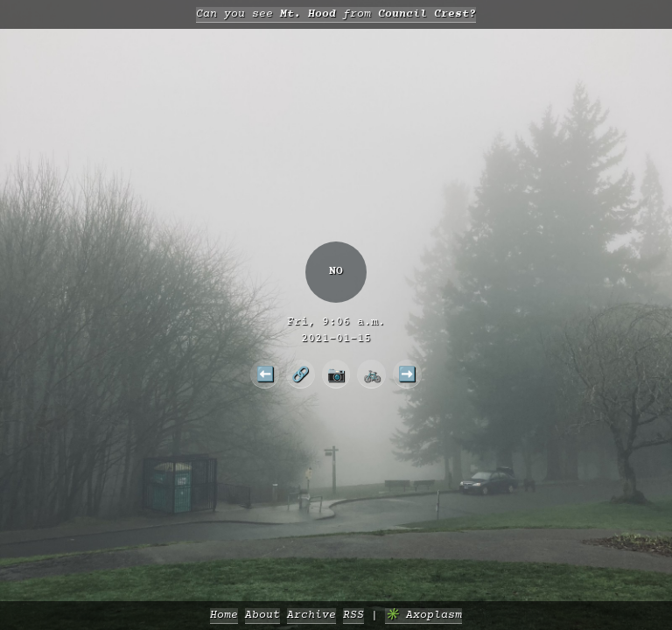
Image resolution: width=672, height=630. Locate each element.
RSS (353, 616)
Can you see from (336, 14)
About (262, 616)
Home (224, 616)
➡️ (407, 374)
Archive (311, 616)
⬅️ (265, 374)
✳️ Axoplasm (423, 616)
